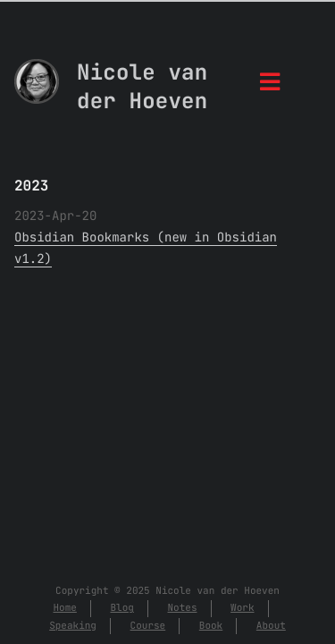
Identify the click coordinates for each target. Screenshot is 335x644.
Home (64, 608)
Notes (183, 608)
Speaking (73, 626)
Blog (121, 608)
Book (211, 626)
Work (242, 608)
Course (148, 626)
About (271, 626)
